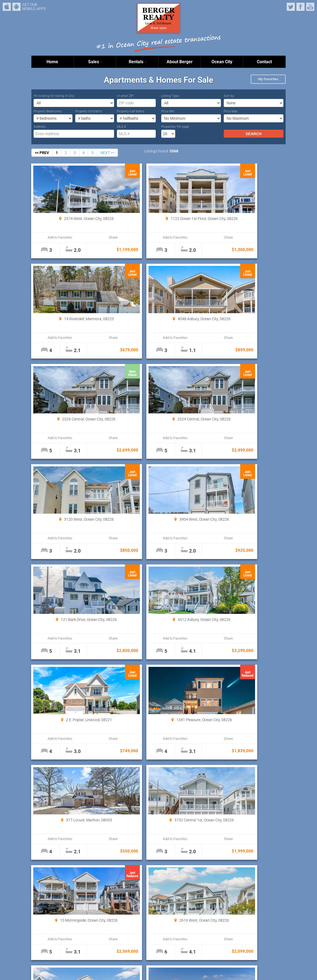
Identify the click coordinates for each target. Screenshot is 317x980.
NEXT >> (107, 153)
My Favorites (268, 79)
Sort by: (229, 96)
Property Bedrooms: (48, 111)
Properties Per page (175, 127)
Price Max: (231, 111)
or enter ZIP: (126, 96)
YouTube (310, 7)
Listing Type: (170, 96)
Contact (264, 62)
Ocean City (222, 62)
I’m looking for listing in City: (54, 96)
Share (91, 237)
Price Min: (168, 111)
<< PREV (42, 153)
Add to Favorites (53, 237)
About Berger (180, 62)
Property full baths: (89, 111)
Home (52, 62)
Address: (40, 127)
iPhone (7, 7)
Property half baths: (131, 111)
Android (16, 7)
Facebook (301, 7)
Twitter (291, 7)
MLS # (121, 127)
